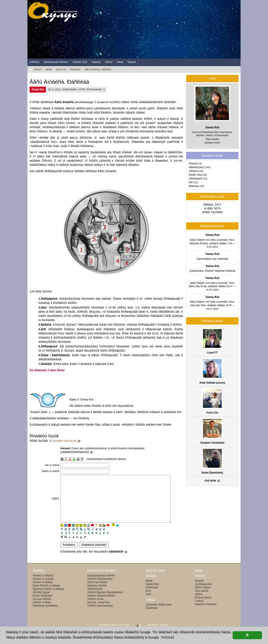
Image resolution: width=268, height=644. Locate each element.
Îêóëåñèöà (152, 617)
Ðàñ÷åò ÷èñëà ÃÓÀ (99, 612)
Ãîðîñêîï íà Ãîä (95, 608)
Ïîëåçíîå (132, 62)
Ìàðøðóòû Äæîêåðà (206, 614)
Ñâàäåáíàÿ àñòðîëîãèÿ (45, 615)
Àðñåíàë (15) (196, 171)
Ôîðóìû (109, 62)
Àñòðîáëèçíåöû (203, 594)
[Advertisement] (164, 29)
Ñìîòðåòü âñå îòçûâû (67, 441)
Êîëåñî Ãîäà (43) (198, 175)
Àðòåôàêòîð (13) (198, 179)
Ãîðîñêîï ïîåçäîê (41, 602)
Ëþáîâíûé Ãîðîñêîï (97, 595)
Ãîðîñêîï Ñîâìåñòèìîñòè (100, 588)
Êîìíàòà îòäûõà (203, 607)
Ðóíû (148, 600)
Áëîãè (120, 62)
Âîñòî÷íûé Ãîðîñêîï (97, 592)
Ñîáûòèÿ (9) (195, 164)
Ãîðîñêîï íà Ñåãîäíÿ (43, 585)
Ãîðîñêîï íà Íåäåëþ (43, 592)
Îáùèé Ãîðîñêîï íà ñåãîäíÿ (46, 595)
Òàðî (148, 604)
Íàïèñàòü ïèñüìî (212, 143)
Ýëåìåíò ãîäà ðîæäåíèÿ (100, 615)
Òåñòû (199, 604)
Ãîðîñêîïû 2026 (155, 580)
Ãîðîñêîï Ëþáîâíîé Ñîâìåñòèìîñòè (105, 602)
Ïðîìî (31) (193, 182)
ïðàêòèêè (75, 69)
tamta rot (61, 69)
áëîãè (49, 69)
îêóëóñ (38, 69)
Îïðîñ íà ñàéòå (203, 597)
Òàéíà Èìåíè (152, 594)
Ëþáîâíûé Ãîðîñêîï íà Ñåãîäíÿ (48, 598)
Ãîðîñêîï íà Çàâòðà (43, 588)
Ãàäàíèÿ (96, 62)
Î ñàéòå (199, 610)
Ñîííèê (149, 590)
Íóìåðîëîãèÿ (152, 597)
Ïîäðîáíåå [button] (168, 637)
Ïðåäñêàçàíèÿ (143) (199, 167)
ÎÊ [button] (247, 635)
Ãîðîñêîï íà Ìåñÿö (42, 612)
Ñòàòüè (199, 590)
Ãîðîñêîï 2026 (80, 62)
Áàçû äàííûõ (202, 600)
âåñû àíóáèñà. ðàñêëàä (98, 69)
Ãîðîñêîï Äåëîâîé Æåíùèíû (101, 605)
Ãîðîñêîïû (35, 62)
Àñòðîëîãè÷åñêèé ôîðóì (159, 614)
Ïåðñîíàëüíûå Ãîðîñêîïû (56, 62)
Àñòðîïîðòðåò (95, 598)
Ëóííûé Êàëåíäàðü (43, 605)
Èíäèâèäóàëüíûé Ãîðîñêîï (101, 585)
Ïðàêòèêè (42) (196, 186)
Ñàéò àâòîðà (212, 139)
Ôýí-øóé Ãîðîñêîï (42, 608)
